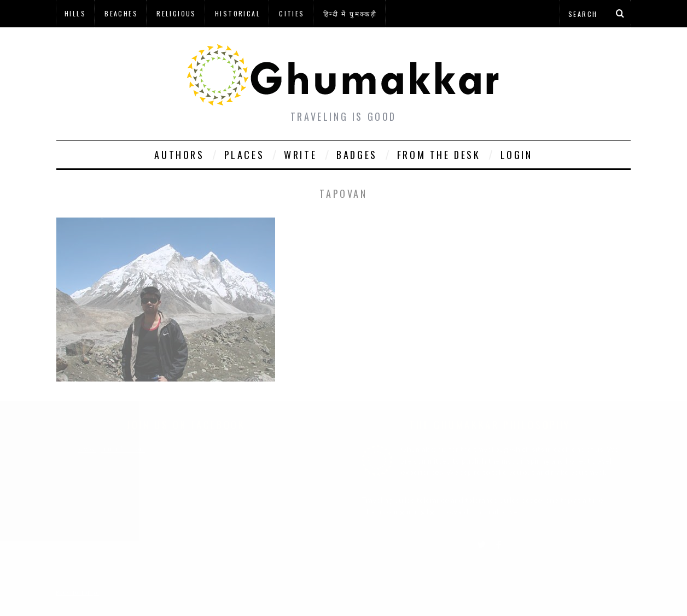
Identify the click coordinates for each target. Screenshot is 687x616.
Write (300, 155)
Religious (176, 13)
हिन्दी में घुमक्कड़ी (350, 13)
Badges (357, 155)
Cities (292, 13)
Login (517, 155)
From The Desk (439, 155)
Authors (179, 155)
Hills (75, 13)
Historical (238, 13)
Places (244, 155)
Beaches (121, 13)
